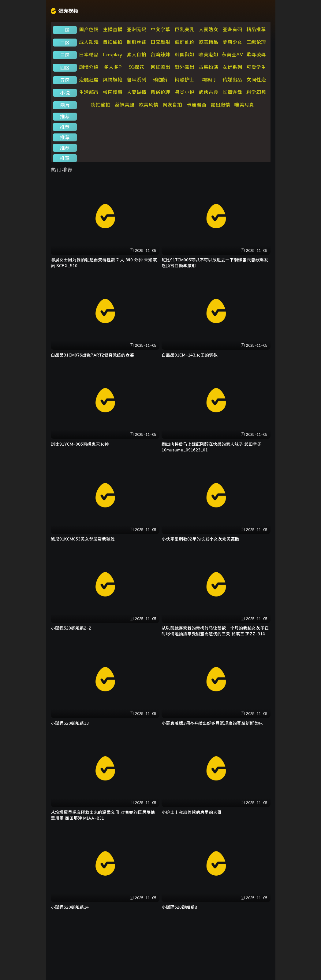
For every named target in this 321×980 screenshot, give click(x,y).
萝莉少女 (232, 42)
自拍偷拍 (113, 42)
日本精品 (89, 54)
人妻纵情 (136, 92)
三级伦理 (256, 42)
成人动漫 (89, 42)
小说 (65, 93)
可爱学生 (256, 67)
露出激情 (220, 105)
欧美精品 (208, 42)
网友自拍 (172, 105)
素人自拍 (136, 54)
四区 (65, 68)
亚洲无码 (136, 29)
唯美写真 (244, 105)
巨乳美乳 (185, 29)
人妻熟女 (208, 29)
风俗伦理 (160, 92)
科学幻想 (256, 92)
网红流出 (160, 67)
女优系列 (232, 67)
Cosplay (113, 54)
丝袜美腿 (125, 105)
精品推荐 (256, 29)
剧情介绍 (89, 67)
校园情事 (113, 92)
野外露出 (185, 67)
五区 (65, 80)
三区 (65, 55)
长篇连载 (232, 92)
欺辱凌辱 (256, 54)
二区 (65, 43)
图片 (65, 105)
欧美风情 (148, 105)
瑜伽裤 (160, 80)
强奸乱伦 (185, 42)
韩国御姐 (185, 54)
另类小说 (185, 92)
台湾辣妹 (160, 54)
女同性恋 (256, 80)
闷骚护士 (185, 80)
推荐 (65, 117)
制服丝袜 (136, 42)
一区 (65, 30)
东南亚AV (232, 54)
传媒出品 (232, 80)
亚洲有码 (232, 29)
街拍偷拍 (101, 105)
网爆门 (208, 80)
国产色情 (89, 29)
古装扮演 (208, 67)
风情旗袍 (113, 80)
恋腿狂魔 (89, 80)
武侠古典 (208, 92)
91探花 (136, 67)
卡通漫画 (196, 105)
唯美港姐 (208, 54)
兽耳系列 (136, 80)
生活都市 (89, 92)
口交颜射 (160, 42)
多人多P (113, 67)
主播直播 (113, 29)
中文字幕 (160, 29)
